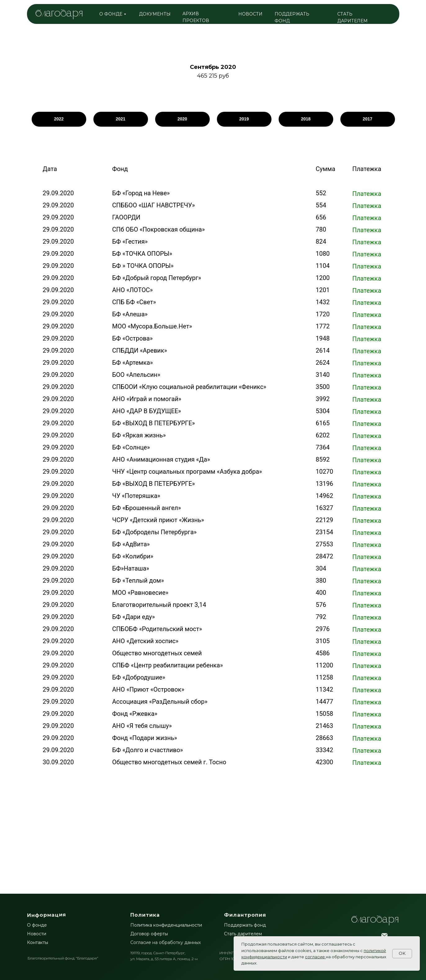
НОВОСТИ (250, 14)
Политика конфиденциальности (166, 925)
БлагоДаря (375, 920)
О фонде (37, 925)
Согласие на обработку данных (166, 942)
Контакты (38, 942)
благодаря (59, 14)
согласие (315, 957)
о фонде (111, 14)
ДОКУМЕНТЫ (155, 14)
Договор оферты (149, 934)
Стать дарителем (243, 934)
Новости (37, 934)
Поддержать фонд (245, 925)
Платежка (367, 194)
